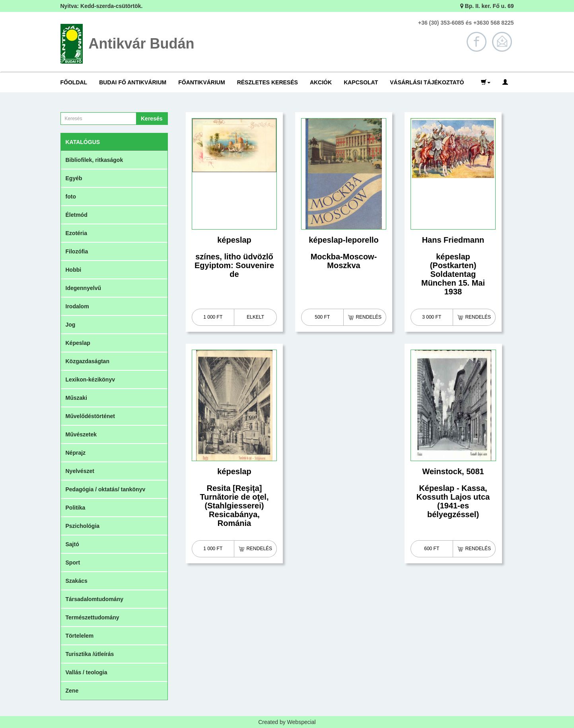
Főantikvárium (201, 82)
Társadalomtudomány (94, 599)
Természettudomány (92, 617)
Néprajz (76, 453)
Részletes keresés (268, 82)
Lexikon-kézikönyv (90, 380)
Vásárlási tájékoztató (427, 82)
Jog (71, 325)
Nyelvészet (80, 471)
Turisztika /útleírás (90, 654)
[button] (486, 82)
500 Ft (322, 317)
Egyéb (74, 178)
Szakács (77, 581)
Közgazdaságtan (88, 361)
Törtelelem (80, 636)
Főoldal (74, 82)
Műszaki (76, 398)
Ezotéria (76, 233)
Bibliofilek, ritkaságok (94, 160)
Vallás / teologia (87, 672)
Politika (76, 508)
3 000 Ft (432, 317)
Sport (73, 563)
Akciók (321, 82)
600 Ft (432, 549)
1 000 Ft (213, 317)
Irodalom (77, 306)
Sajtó (72, 544)
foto (71, 197)
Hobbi (74, 270)
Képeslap (78, 343)
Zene (72, 691)
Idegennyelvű (83, 288)
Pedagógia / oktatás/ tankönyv (106, 489)
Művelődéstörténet (90, 416)
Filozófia (77, 251)
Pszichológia (83, 526)
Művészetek (81, 434)
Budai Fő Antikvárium (133, 82)
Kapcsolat (361, 82)
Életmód (77, 215)
